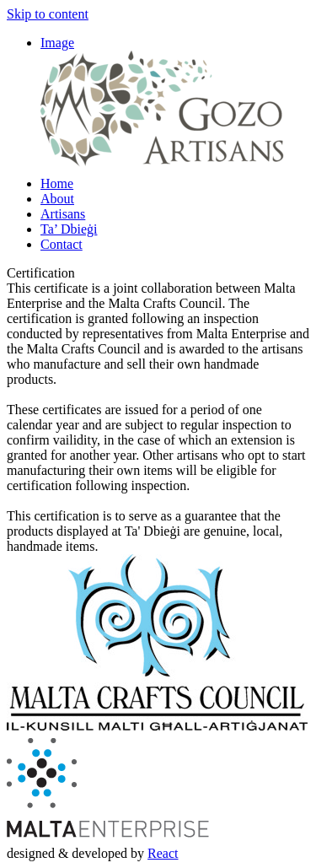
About (57, 199)
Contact (62, 244)
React (163, 853)
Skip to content (48, 14)
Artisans (63, 214)
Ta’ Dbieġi (69, 229)
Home (57, 183)
